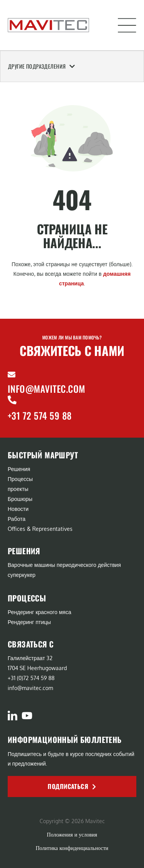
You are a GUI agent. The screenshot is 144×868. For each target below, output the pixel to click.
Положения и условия (72, 834)
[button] (127, 25)
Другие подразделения (42, 66)
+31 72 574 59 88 (40, 415)
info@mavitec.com (46, 389)
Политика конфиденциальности (72, 848)
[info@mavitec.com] (12, 375)
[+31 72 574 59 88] (12, 400)
